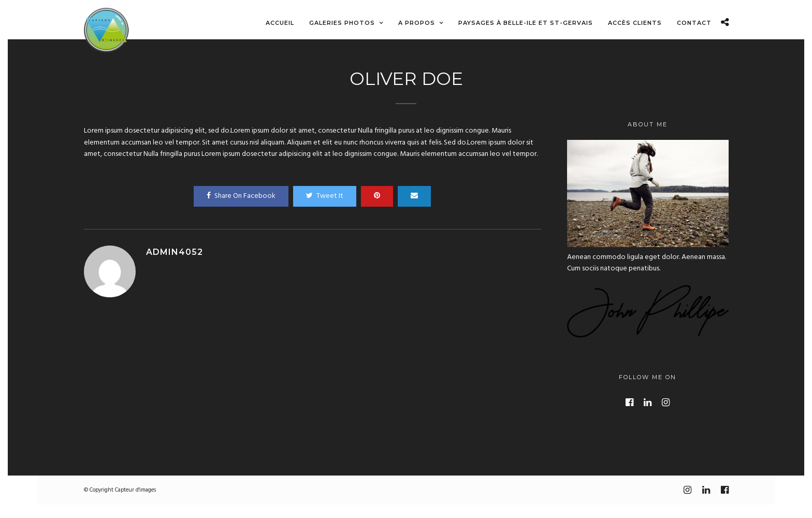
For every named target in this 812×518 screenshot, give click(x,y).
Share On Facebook (241, 196)
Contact (694, 23)
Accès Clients (635, 23)
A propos (417, 23)
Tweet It (325, 196)
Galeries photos (342, 23)
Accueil (280, 23)
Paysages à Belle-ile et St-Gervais (526, 23)
